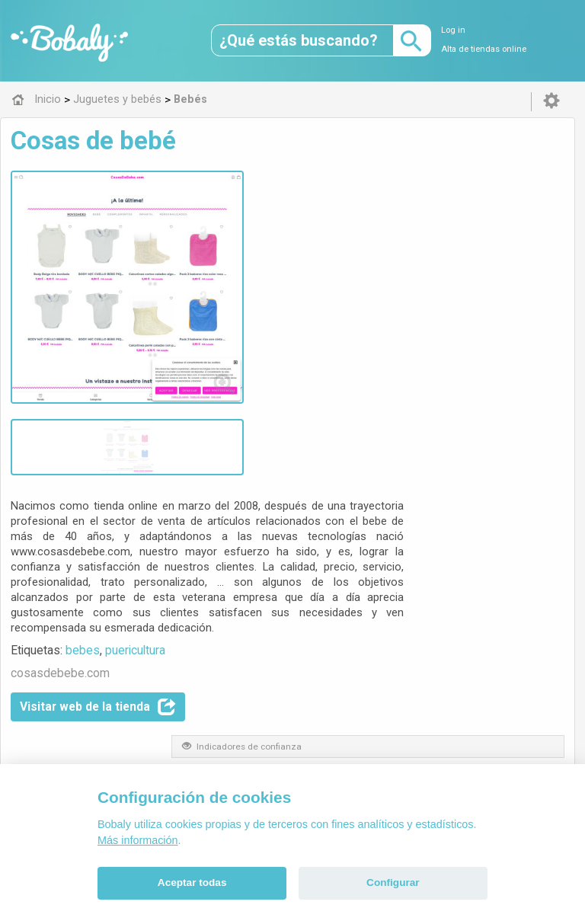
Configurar (393, 882)
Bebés (255, 571)
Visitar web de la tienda (289, 395)
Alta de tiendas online (484, 49)
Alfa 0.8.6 (220, 678)
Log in (453, 30)
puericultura (326, 338)
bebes (274, 338)
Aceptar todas (192, 882)
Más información (138, 840)
